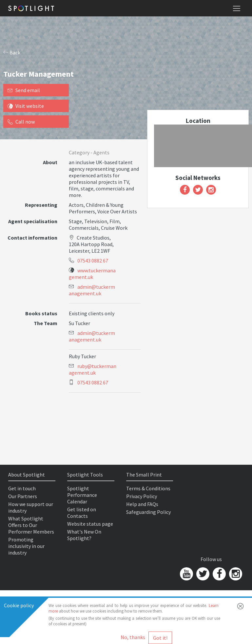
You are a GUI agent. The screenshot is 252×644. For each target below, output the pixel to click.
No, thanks (133, 637)
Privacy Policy (142, 496)
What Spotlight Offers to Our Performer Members (31, 525)
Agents (101, 152)
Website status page (90, 524)
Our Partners (23, 496)
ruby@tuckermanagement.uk (93, 369)
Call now (21, 122)
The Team (46, 323)
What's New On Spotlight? (84, 535)
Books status (41, 313)
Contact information (32, 238)
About (50, 162)
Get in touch (22, 488)
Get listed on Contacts (82, 513)
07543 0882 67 (93, 261)
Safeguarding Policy (148, 512)
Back (12, 52)
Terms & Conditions (148, 488)
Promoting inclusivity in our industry (26, 546)
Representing (41, 205)
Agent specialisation (33, 221)
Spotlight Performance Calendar (82, 495)
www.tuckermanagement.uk (92, 274)
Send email (24, 90)
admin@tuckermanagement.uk (92, 290)
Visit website (26, 106)
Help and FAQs (142, 504)
